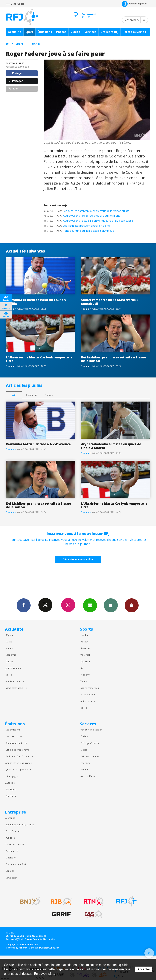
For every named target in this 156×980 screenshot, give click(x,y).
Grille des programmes (18, 750)
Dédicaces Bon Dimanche (19, 756)
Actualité (15, 32)
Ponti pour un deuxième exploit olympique (79, 231)
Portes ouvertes (134, 32)
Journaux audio (13, 668)
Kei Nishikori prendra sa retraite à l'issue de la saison (113, 359)
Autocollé (10, 783)
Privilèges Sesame (90, 743)
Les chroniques (14, 736)
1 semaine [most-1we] (31, 395)
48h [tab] (14, 395)
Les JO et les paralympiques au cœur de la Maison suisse (86, 211)
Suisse (9, 642)
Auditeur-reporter (134, 4)
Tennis (35, 44)
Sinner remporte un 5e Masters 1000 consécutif (109, 302)
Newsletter (11, 878)
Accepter (144, 969)
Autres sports (87, 701)
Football (85, 635)
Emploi (84, 769)
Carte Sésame (13, 831)
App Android (132, 605)
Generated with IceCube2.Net (44, 948)
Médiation (11, 858)
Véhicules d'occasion (91, 730)
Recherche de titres (16, 743)
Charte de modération (17, 864)
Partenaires (12, 851)
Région (9, 635)
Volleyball (85, 655)
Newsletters (90, 605)
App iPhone (111, 605)
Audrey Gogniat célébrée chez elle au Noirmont (82, 216)
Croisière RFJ (109, 32)
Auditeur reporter (15, 681)
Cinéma (84, 736)
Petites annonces (90, 756)
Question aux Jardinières (19, 769)
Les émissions (13, 730)
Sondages (10, 789)
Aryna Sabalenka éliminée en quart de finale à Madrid (111, 446)
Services (90, 32)
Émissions (45, 32)
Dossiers (10, 675)
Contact (9, 871)
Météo (84, 750)
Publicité (10, 838)
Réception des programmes (20, 824)
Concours (10, 796)
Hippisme (85, 675)
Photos (61, 32)
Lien (13, 89)
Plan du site (49, 939)
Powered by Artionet (16, 948)
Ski (82, 668)
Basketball (86, 648)
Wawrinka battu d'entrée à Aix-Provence (38, 444)
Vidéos (75, 32)
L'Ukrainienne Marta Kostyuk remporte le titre (39, 359)
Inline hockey (87, 694)
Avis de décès (88, 776)
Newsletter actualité (16, 688)
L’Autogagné (12, 776)
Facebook (24, 605)
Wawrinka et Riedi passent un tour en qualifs (36, 302)
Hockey (84, 642)
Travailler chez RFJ (15, 844)
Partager (15, 73)
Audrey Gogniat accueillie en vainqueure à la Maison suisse (88, 221)
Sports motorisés (89, 688)
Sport (29, 32)
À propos (10, 818)
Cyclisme (85, 661)
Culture (9, 661)
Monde (9, 648)
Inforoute (85, 763)
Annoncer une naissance (19, 763)
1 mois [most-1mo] (49, 395)
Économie (11, 655)
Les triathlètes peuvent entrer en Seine (77, 226)
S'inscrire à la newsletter (78, 559)
